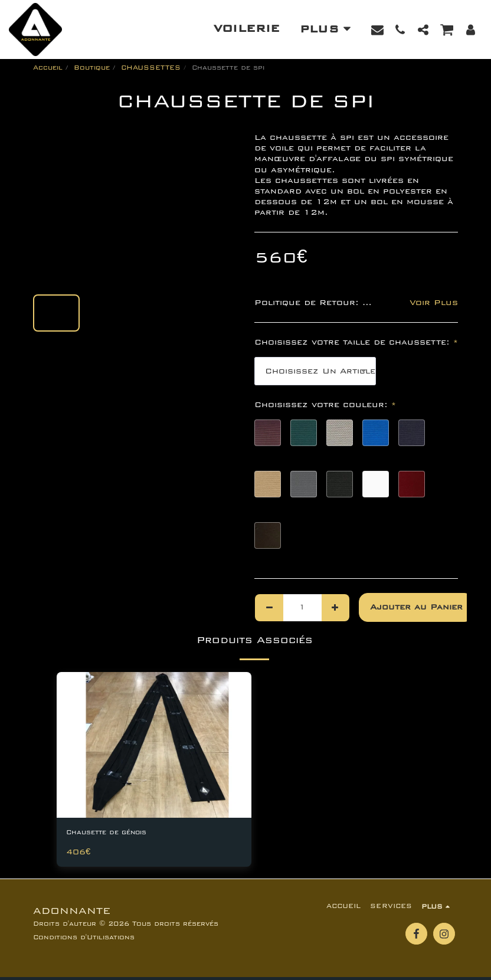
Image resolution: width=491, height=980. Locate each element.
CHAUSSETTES (151, 68)
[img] (154, 745)
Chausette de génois (118, 834)
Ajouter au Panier (416, 607)
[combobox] (315, 371)
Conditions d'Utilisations (84, 940)
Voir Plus (434, 303)
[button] (377, 30)
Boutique (92, 68)
